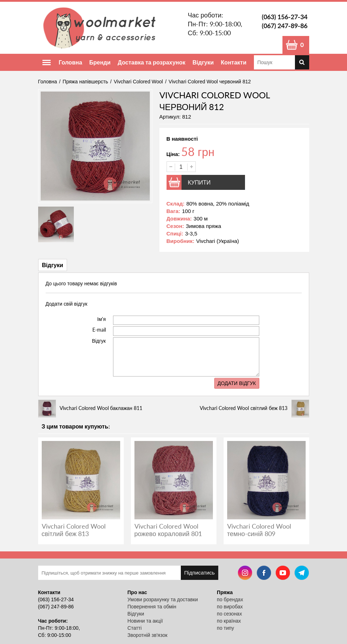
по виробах (230, 607)
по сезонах (229, 614)
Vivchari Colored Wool (138, 82)
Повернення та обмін (152, 607)
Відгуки (203, 62)
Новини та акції (145, 621)
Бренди (100, 62)
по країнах (229, 621)
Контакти (234, 62)
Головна (71, 62)
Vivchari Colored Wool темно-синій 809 (259, 530)
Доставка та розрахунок (152, 62)
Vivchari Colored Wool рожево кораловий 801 (168, 530)
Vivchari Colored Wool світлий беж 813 (74, 530)
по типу (225, 628)
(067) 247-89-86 (285, 26)
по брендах (230, 599)
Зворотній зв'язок (147, 635)
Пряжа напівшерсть (85, 82)
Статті (134, 628)
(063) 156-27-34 (285, 17)
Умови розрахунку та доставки (162, 599)
